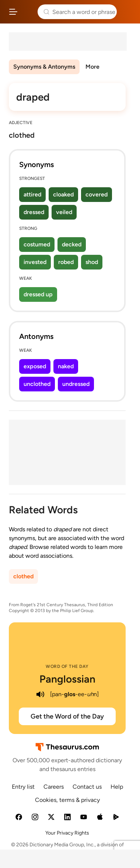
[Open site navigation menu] (13, 12)
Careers (54, 787)
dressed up (38, 294)
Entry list (23, 787)
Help (117, 787)
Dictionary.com (127, 12)
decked (72, 244)
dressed (34, 212)
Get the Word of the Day (67, 716)
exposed (35, 366)
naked (66, 366)
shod (92, 262)
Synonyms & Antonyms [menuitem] (44, 67)
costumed (37, 244)
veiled (64, 212)
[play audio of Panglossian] (41, 694)
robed (66, 262)
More (92, 67)
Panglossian (67, 679)
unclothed (37, 384)
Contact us (87, 787)
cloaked (63, 194)
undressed (76, 384)
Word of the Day (67, 666)
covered (97, 194)
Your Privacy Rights (67, 833)
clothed (23, 576)
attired (32, 194)
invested (35, 262)
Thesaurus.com (28, 12)
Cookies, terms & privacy (67, 800)
